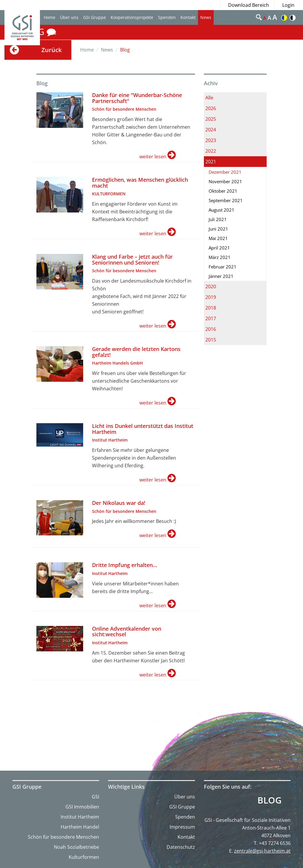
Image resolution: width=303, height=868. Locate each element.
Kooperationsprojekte (132, 17)
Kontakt (188, 17)
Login (288, 5)
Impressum (182, 827)
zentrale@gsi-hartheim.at (262, 851)
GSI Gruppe (95, 17)
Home (50, 17)
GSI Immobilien (82, 807)
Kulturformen (84, 857)
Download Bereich (249, 5)
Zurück (51, 50)
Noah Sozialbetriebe (76, 847)
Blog (270, 800)
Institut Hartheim (80, 817)
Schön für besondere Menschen (63, 837)
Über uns (69, 17)
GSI (95, 797)
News (206, 17)
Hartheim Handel (80, 827)
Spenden (167, 17)
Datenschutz (181, 847)
